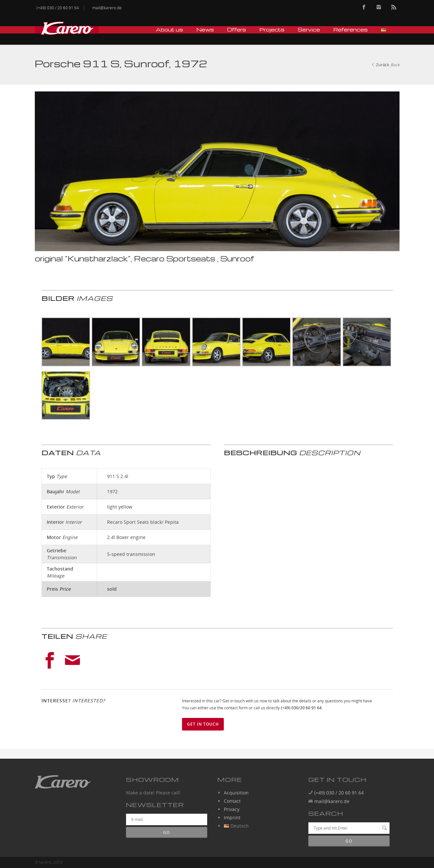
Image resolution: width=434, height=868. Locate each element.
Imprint (232, 817)
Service (309, 29)
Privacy (232, 809)
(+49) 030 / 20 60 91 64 (338, 793)
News (205, 29)
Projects (272, 29)
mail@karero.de (332, 801)
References (350, 29)
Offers (237, 29)
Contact (232, 801)
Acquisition (236, 793)
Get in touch (203, 724)
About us (169, 29)
